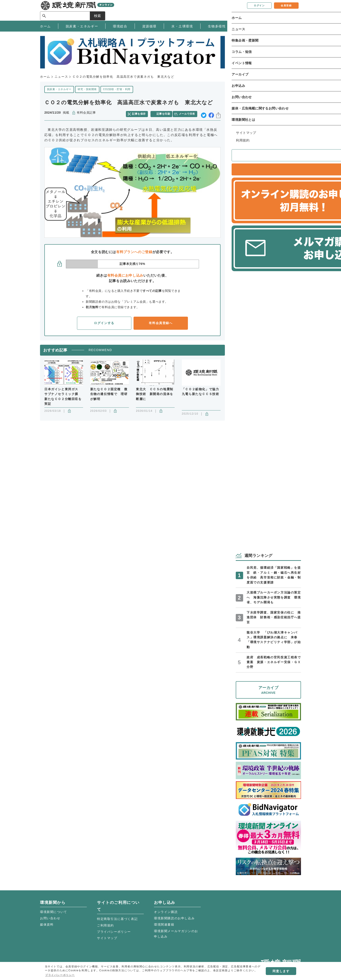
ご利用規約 (105, 925)
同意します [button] (281, 971)
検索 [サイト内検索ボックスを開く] (293, 10)
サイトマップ (107, 938)
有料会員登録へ (161, 321)
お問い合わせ (50, 918)
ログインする (104, 321)
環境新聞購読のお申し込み (174, 918)
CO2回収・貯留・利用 (117, 89)
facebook (211, 113)
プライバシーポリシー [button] (60, 975)
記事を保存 (141, 113)
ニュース (61, 77)
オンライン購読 (166, 912)
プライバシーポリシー (114, 932)
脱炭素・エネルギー (59, 89)
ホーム (45, 77)
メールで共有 (188, 113)
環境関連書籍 (164, 925)
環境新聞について (54, 912)
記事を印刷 (164, 113)
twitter (204, 113)
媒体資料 (47, 925)
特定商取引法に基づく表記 (117, 919)
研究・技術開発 (87, 89)
